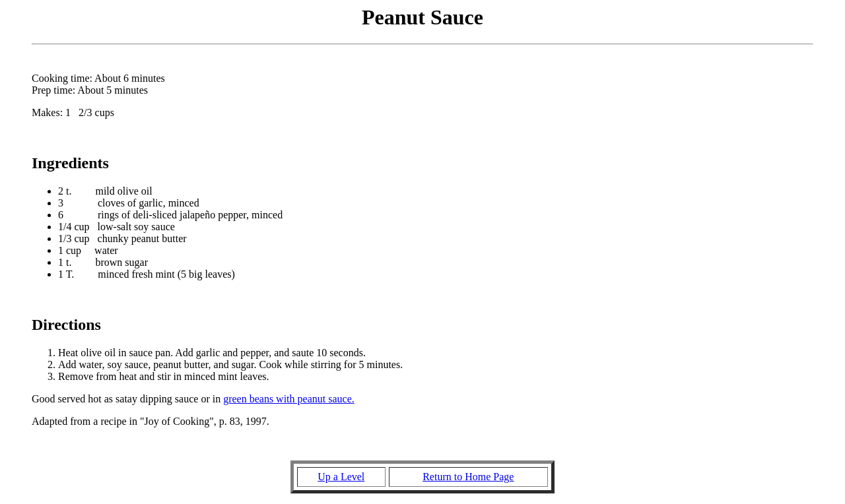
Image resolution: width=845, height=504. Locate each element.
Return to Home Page (468, 477)
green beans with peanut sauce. (289, 399)
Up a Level (341, 477)
